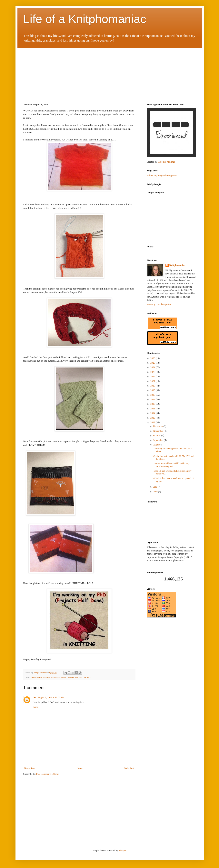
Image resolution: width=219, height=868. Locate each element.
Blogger (122, 851)
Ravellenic (55, 677)
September (158, 440)
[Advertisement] (53, 72)
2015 (153, 409)
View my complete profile (159, 304)
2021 (153, 381)
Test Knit (79, 677)
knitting (47, 677)
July (155, 487)
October (157, 435)
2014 (153, 413)
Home (80, 768)
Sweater (70, 677)
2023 (153, 372)
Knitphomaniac (177, 265)
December (158, 426)
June (156, 491)
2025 (153, 363)
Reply (36, 707)
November (158, 431)
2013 (153, 418)
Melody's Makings (166, 162)
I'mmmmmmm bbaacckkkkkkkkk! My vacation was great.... (171, 465)
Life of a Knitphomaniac (85, 19)
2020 (153, 386)
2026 (153, 358)
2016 (153, 404)
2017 (153, 399)
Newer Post (30, 768)
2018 (153, 395)
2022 (153, 377)
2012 (153, 422)
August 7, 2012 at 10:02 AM (51, 697)
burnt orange (37, 677)
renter (64, 677)
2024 (153, 367)
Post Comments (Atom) (47, 774)
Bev (35, 697)
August (157, 445)
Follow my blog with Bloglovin (162, 176)
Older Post (129, 768)
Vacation (87, 677)
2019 (153, 390)
